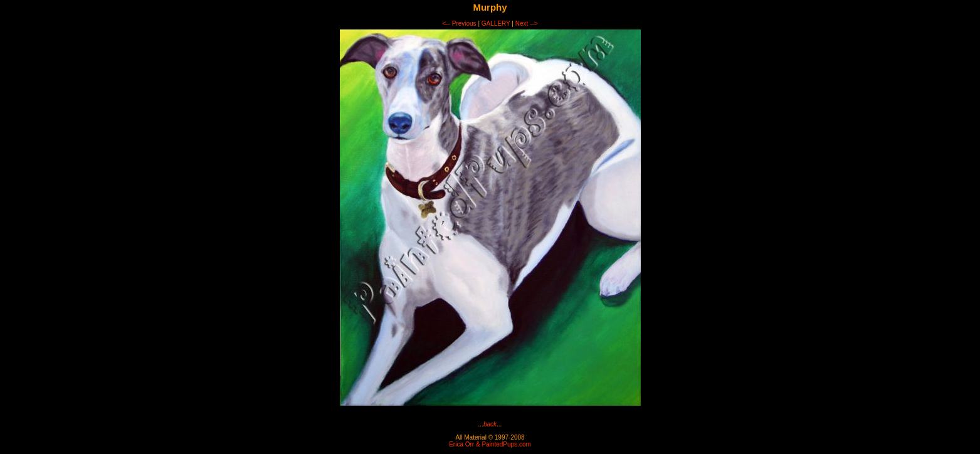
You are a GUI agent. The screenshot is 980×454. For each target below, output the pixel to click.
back (490, 424)
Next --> (527, 24)
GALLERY (496, 24)
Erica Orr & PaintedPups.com (490, 444)
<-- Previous (459, 24)
